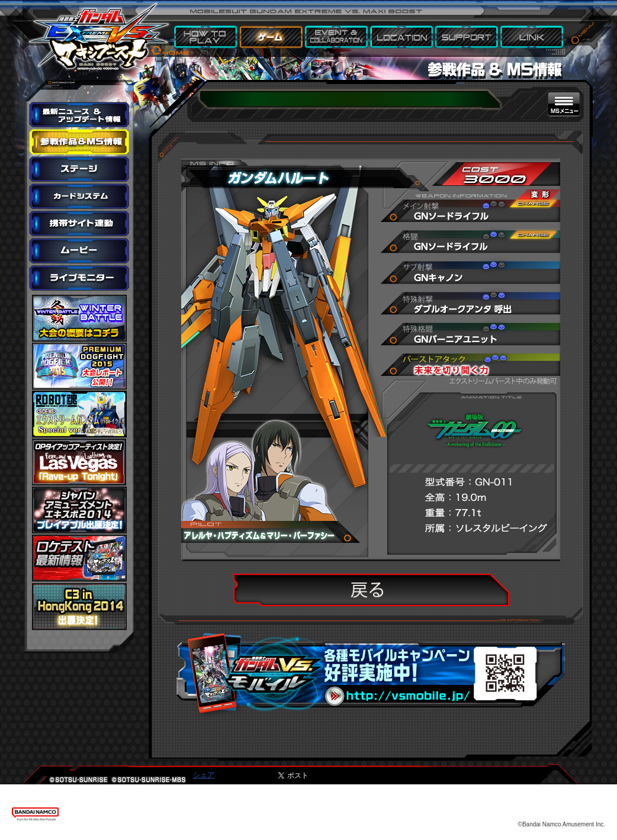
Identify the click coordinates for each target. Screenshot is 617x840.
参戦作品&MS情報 (79, 142)
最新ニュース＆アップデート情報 (79, 115)
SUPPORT (467, 37)
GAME (272, 37)
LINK (532, 37)
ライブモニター (79, 278)
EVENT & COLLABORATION (337, 37)
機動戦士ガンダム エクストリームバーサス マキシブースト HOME (98, 30)
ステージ (79, 169)
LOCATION (402, 37)
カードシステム (79, 197)
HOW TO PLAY (207, 37)
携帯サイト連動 (79, 224)
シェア (204, 775)
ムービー (79, 251)
